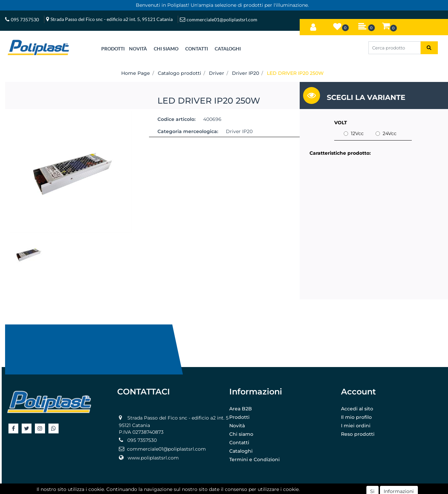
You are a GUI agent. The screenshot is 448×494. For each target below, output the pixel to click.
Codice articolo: (176, 119)
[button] (313, 26)
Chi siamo (241, 434)
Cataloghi (241, 451)
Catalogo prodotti (179, 73)
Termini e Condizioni (254, 459)
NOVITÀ (138, 49)
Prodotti (239, 417)
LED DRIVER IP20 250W (295, 73)
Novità (237, 426)
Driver (217, 73)
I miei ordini (356, 426)
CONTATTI (197, 49)
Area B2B (241, 409)
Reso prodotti (358, 434)
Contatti (239, 443)
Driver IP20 (246, 73)
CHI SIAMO (166, 49)
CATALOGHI (228, 49)
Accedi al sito (357, 409)
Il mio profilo (356, 417)
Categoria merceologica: (188, 131)
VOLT (341, 123)
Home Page (136, 73)
